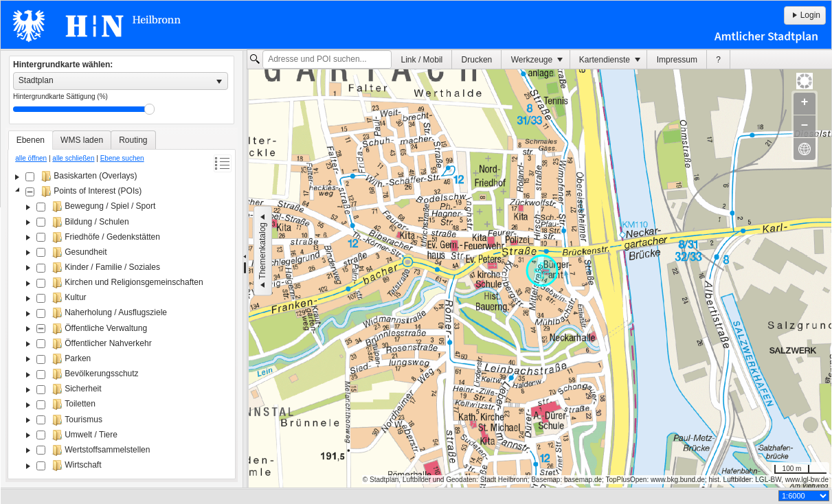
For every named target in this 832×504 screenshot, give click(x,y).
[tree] (122, 322)
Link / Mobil (422, 60)
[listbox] (121, 81)
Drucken (477, 60)
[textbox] (327, 60)
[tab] (31, 140)
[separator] (245, 269)
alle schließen (73, 158)
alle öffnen (31, 158)
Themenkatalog (262, 251)
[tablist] (122, 305)
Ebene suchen (122, 158)
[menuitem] (422, 59)
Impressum (677, 60)
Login (805, 15)
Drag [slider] (149, 109)
